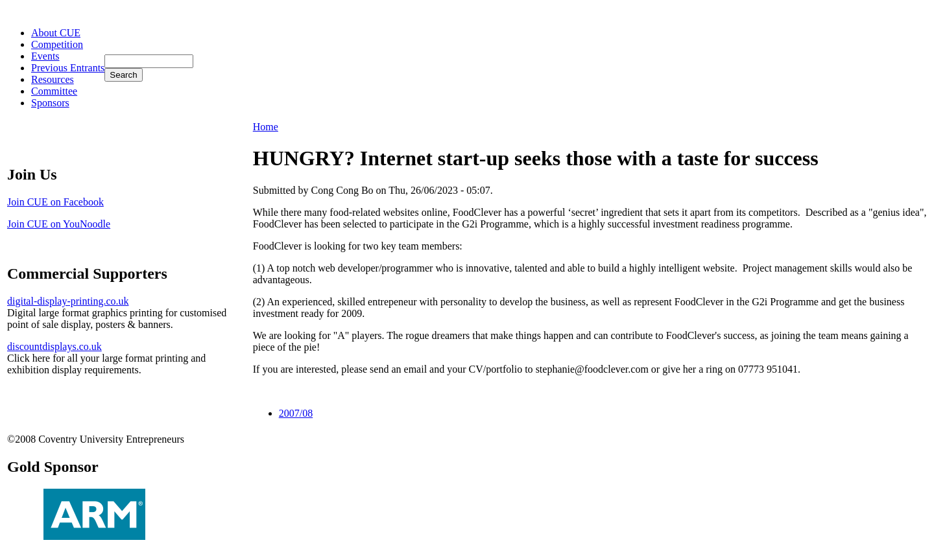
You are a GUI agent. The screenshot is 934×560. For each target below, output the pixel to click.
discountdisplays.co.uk (54, 346)
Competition (57, 44)
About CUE (56, 33)
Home (266, 127)
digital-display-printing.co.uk (68, 301)
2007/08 (296, 413)
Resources (53, 79)
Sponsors (50, 103)
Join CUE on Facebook (55, 202)
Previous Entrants (68, 68)
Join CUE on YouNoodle (59, 224)
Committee (54, 91)
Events (45, 56)
